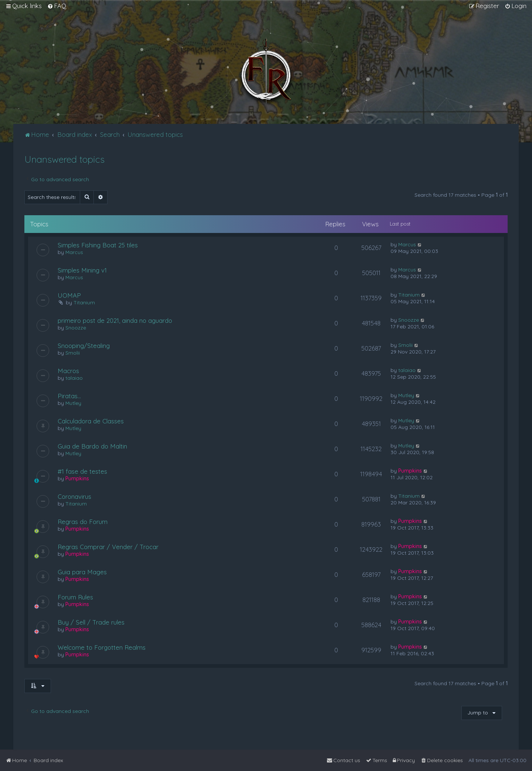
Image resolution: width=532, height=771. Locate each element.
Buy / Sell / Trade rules (91, 622)
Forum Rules (75, 597)
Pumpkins (77, 479)
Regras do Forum (83, 522)
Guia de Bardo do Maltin (92, 446)
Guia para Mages (82, 572)
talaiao (74, 378)
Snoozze (76, 328)
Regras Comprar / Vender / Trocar (108, 547)
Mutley (73, 403)
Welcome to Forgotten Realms (102, 647)
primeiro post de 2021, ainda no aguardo (115, 320)
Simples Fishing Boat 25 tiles (98, 245)
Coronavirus (74, 496)
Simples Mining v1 (82, 270)
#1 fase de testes (82, 471)
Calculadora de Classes (91, 421)
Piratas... (69, 396)
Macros (68, 371)
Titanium (84, 302)
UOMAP (69, 295)
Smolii (73, 353)
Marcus (74, 252)
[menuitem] (57, 6)
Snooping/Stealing (84, 346)
